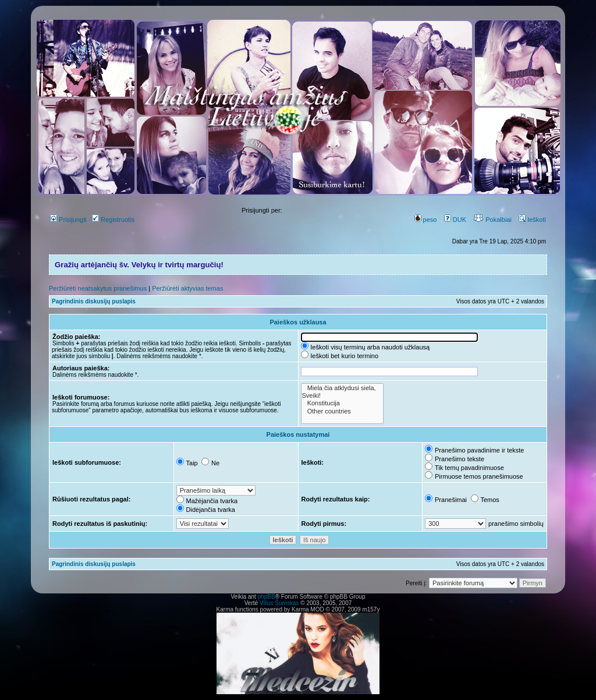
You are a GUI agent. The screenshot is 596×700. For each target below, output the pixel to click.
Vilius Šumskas (279, 603)
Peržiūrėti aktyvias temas (187, 288)
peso (426, 220)
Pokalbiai (492, 220)
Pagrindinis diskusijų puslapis (94, 301)
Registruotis (113, 220)
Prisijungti (68, 220)
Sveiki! (342, 396)
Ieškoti (532, 220)
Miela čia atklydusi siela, (342, 388)
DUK (455, 220)
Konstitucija (342, 403)
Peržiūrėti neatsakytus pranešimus (98, 288)
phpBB (267, 597)
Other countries (342, 411)
